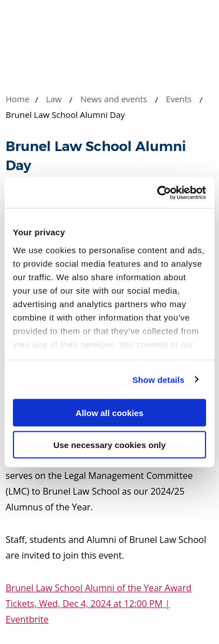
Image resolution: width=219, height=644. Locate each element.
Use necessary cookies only (109, 444)
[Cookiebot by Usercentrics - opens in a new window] (158, 193)
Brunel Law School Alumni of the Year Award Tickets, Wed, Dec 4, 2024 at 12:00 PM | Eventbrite (99, 604)
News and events (114, 99)
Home (17, 99)
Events (179, 99)
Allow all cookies (110, 413)
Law (54, 99)
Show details (159, 379)
